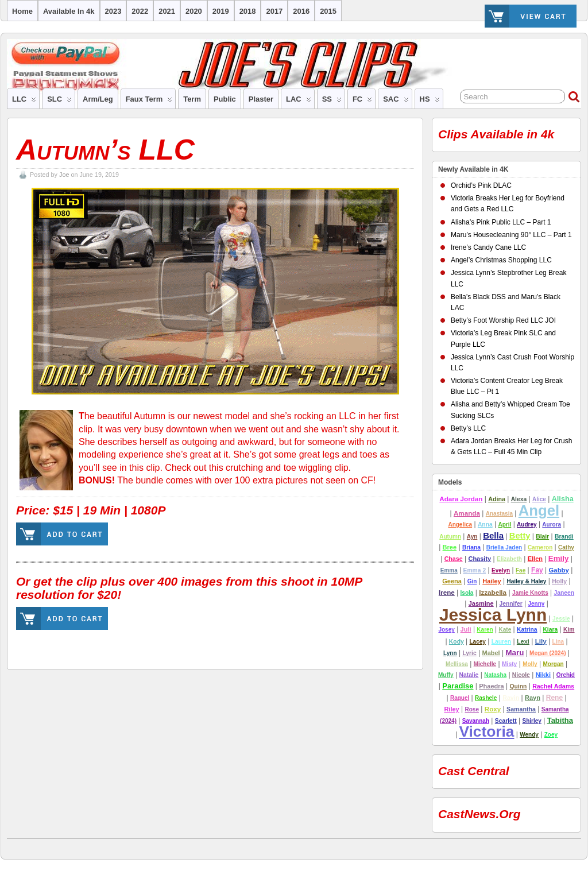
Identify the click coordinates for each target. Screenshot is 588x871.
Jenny (536, 604)
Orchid (566, 675)
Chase (454, 559)
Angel (539, 510)
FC (362, 102)
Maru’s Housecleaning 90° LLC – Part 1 (511, 235)
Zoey (551, 735)
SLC (59, 102)
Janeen (564, 593)
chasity (479, 559)
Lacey (477, 642)
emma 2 (475, 570)
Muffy (446, 675)
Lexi (523, 641)
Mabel (491, 653)
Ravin (511, 698)
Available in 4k (69, 11)
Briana (471, 547)
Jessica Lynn (493, 615)
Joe (64, 175)
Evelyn (501, 570)
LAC (299, 102)
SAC (396, 102)
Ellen (535, 559)
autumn (450, 537)
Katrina (527, 630)
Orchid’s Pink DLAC (481, 185)
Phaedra (491, 686)
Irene (447, 592)
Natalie (469, 675)
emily (559, 558)
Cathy (566, 547)
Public (225, 99)
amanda (467, 513)
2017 (274, 11)
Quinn (518, 686)
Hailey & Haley (526, 581)
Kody (457, 642)
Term (192, 99)
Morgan (553, 664)
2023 (113, 11)
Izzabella (493, 592)
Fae (521, 570)
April (505, 524)
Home (22, 11)
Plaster (261, 99)
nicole (521, 675)
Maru (514, 653)
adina (497, 499)
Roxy (493, 709)
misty (509, 664)
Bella (493, 535)
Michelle (485, 664)
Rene (554, 698)
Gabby (559, 570)
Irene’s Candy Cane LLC (488, 247)
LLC (24, 102)
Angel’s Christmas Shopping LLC (501, 260)
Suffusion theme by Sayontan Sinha (575, 846)
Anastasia (499, 514)
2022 (140, 11)
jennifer (510, 604)
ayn (472, 537)
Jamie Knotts (530, 593)
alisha (563, 499)
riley (451, 709)
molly (530, 664)
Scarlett (506, 721)
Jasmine (481, 603)
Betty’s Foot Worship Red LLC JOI (503, 320)
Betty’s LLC (468, 428)
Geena (452, 581)
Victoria (486, 731)
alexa (519, 499)
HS (430, 102)
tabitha (560, 720)
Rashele (486, 698)
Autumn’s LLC (105, 150)
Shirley (532, 721)
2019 (221, 11)
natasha (495, 675)
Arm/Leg (98, 99)
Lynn (450, 653)
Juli (466, 629)
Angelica (460, 524)
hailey (492, 581)
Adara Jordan (461, 499)
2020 (194, 11)
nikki (543, 675)
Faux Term (149, 102)
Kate (505, 630)
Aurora (552, 524)
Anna (485, 524)
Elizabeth (509, 559)
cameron (540, 547)
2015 (328, 11)
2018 (248, 11)
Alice (539, 499)
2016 (301, 11)
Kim (569, 630)
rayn (533, 698)
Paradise (458, 686)
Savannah (476, 721)
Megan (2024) (548, 653)
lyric (469, 653)
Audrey (527, 524)
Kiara (550, 630)
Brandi (564, 537)
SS (332, 102)
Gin (472, 581)
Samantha (521, 709)
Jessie (561, 619)
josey (446, 630)
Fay (537, 570)
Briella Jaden (504, 547)
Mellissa (457, 664)
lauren (501, 642)
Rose (472, 709)
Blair (542, 537)
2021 (167, 11)
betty (520, 536)
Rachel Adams (553, 686)
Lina (558, 642)
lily (541, 641)
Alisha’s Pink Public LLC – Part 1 (501, 222)
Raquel (460, 698)
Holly (559, 581)
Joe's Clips (12, 846)
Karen (485, 630)
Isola (467, 593)
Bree (450, 547)
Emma (449, 570)
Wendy (529, 735)
